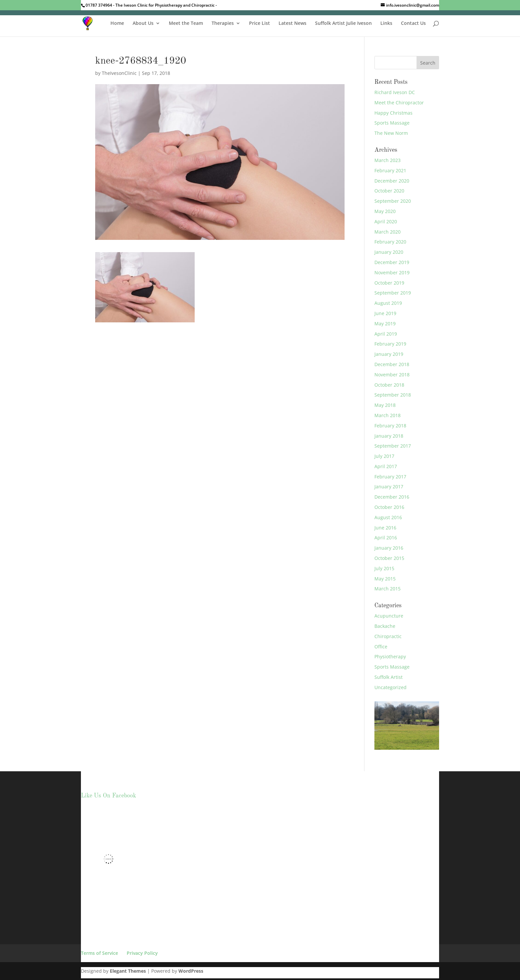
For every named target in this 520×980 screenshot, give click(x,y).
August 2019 (388, 303)
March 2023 (388, 160)
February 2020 (390, 242)
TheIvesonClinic (119, 73)
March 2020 (388, 232)
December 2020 (392, 181)
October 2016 (389, 507)
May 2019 (385, 324)
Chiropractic (388, 636)
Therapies (223, 24)
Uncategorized (390, 687)
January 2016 (389, 548)
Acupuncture (389, 616)
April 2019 (386, 334)
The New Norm (391, 133)
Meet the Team (186, 24)
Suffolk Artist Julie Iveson (343, 24)
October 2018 (389, 385)
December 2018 (392, 364)
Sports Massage (392, 123)
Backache (385, 626)
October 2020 (389, 191)
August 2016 (388, 517)
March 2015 (388, 589)
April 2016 (386, 538)
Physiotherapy (390, 656)
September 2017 (393, 446)
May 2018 (385, 405)
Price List (260, 24)
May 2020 (385, 211)
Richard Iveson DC (395, 92)
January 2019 (389, 354)
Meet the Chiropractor (399, 103)
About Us (143, 24)
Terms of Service (99, 953)
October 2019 (389, 283)
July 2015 (384, 568)
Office (381, 647)
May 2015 (385, 579)
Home (117, 24)
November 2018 (392, 375)
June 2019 (385, 313)
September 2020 (393, 201)
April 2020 (386, 221)
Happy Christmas (393, 113)
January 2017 (389, 487)
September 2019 (393, 293)
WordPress (191, 971)
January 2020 (389, 252)
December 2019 (392, 262)
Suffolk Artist (389, 677)
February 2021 (390, 170)
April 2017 (386, 466)
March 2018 (388, 415)
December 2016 (392, 497)
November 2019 (392, 272)
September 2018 (393, 395)
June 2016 (385, 528)
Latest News (292, 24)
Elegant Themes (128, 971)
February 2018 (390, 426)
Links (386, 24)
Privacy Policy (142, 953)
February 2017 (390, 477)
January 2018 (389, 436)
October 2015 (389, 558)
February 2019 (390, 344)
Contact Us (413, 24)
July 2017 (384, 456)
